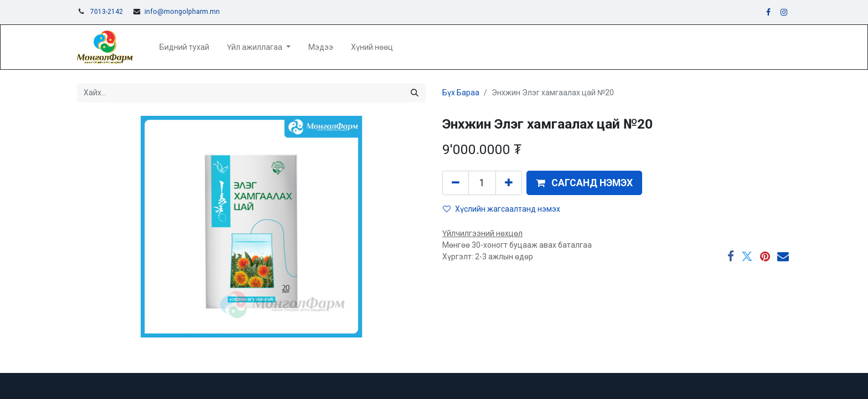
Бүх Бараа (461, 93)
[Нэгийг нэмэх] (509, 183)
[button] (584, 183)
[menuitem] (184, 47)
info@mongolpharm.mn (182, 12)
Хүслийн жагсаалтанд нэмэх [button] (502, 209)
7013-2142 (107, 12)
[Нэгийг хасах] (456, 183)
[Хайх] (415, 93)
